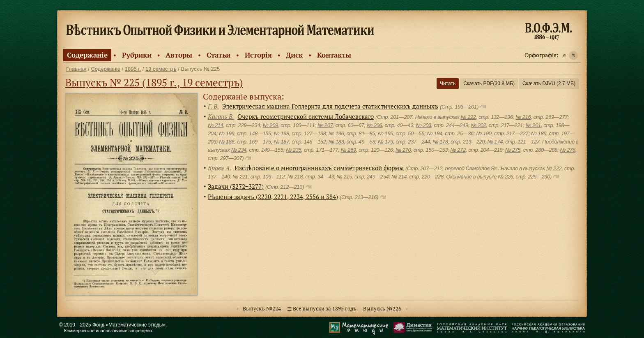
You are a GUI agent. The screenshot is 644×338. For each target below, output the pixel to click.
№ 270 (403, 150)
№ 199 (227, 133)
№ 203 (424, 125)
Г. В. (213, 106)
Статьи (218, 55)
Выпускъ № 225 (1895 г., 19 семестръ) (154, 82)
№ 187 (281, 142)
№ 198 (281, 133)
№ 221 (240, 177)
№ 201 (533, 125)
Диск (294, 55)
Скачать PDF (489, 83)
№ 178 (440, 142)
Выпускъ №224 (262, 309)
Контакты (334, 55)
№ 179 (385, 142)
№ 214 (215, 125)
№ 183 (336, 142)
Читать (448, 83)
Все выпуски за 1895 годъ (325, 309)
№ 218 (295, 177)
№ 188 (227, 142)
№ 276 (567, 150)
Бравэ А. (220, 168)
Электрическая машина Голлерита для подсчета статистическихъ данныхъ (330, 106)
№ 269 (348, 150)
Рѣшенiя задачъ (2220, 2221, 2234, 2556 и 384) (273, 197)
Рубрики (137, 55)
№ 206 (374, 125)
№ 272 (458, 150)
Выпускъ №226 (382, 309)
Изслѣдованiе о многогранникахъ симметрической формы (319, 168)
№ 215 (344, 177)
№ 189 (539, 133)
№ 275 (513, 150)
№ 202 (478, 125)
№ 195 (385, 133)
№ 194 (434, 133)
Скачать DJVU (549, 83)
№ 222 (468, 117)
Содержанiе (87, 55)
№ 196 (336, 133)
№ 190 (484, 133)
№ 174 (495, 142)
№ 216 (523, 117)
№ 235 (293, 150)
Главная (76, 69)
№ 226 (505, 177)
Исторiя (258, 55)
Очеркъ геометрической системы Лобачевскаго (306, 116)
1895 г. (133, 69)
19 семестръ (161, 69)
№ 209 (270, 125)
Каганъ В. (221, 116)
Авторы (179, 55)
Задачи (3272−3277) (236, 186)
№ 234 (238, 150)
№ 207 (325, 125)
